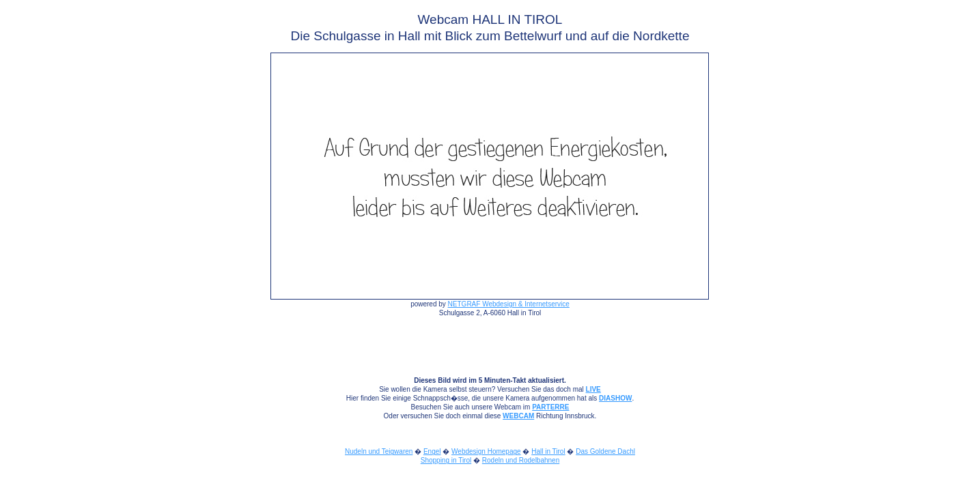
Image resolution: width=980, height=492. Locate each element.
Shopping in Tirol (446, 460)
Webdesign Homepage (486, 451)
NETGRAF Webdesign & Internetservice (509, 304)
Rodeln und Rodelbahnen (521, 460)
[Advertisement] (62, 212)
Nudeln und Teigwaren (379, 451)
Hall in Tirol (548, 451)
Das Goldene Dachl (605, 451)
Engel (432, 451)
